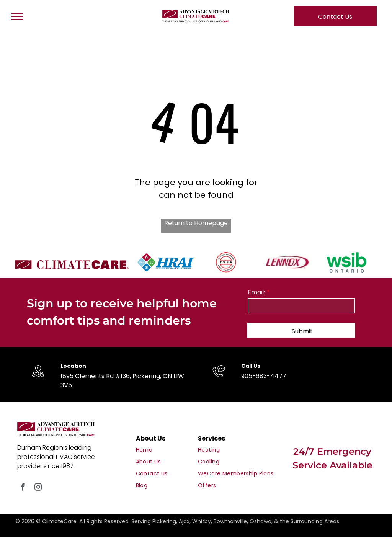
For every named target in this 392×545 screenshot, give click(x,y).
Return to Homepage (196, 223)
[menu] (17, 16)
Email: (256, 292)
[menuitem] (166, 450)
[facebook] (23, 488)
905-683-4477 (264, 376)
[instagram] (38, 488)
